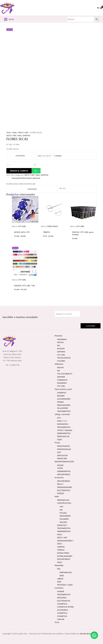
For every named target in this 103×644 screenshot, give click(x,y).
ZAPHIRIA (61, 352)
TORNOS (61, 550)
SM (58, 345)
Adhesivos (59, 364)
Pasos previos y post (63, 389)
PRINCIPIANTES (64, 446)
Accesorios (59, 477)
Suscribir (90, 326)
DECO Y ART (23, 132)
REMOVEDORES (64, 405)
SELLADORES (63, 408)
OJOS (59, 582)
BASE (62, 575)
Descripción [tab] (17, 178)
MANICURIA (62, 458)
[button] (36, 171)
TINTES (60, 468)
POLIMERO (64, 519)
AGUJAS (60, 465)
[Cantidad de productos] (21, 165)
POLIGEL (63, 513)
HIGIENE (61, 591)
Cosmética (59, 588)
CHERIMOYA (62, 380)
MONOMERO (65, 516)
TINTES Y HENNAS (65, 430)
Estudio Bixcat (86, 634)
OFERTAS (26, 135)
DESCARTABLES (64, 474)
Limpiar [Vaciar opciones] (58, 156)
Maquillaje (59, 565)
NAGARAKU (62, 339)
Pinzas (57, 443)
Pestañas (58, 336)
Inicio (9, 132)
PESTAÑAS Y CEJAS (65, 585)
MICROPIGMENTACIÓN (64, 461)
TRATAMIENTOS (64, 411)
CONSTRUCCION (64, 503)
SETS (59, 452)
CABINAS (61, 547)
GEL (61, 510)
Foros (57, 622)
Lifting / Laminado (62, 414)
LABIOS (60, 579)
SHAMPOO (62, 393)
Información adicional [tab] (31, 178)
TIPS (61, 507)
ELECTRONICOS (64, 490)
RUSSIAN (61, 348)
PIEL (59, 569)
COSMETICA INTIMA (66, 607)
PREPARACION (63, 500)
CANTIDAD (20, 156)
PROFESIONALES (64, 449)
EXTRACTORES (63, 553)
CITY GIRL (61, 355)
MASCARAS (62, 598)
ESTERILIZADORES (65, 556)
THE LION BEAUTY (65, 374)
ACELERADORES (64, 399)
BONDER (61, 396)
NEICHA (60, 342)
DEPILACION (62, 455)
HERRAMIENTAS (64, 433)
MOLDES (63, 522)
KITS (59, 418)
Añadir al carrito (19, 171)
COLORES (61, 361)
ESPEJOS (61, 493)
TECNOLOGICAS (64, 358)
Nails (15, 132)
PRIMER (60, 402)
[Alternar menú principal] (9, 19)
